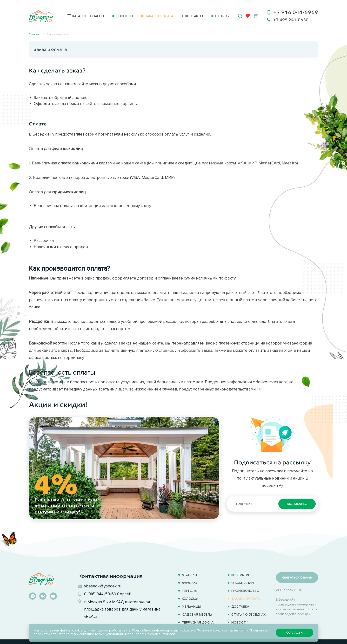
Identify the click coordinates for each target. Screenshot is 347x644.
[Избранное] (248, 16)
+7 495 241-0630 (291, 20)
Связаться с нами (297, 578)
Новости (124, 16)
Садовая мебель (197, 615)
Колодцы (190, 599)
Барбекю (190, 583)
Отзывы (222, 16)
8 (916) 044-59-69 (100, 594)
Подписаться (297, 504)
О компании (243, 583)
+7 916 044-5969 (296, 12)
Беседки (189, 575)
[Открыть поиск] (240, 16)
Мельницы (191, 607)
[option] (124, 468)
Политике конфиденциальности (222, 630)
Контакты (194, 16)
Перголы (190, 591)
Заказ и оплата (159, 16)
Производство (245, 591)
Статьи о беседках (248, 615)
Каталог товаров (88, 16)
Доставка (240, 607)
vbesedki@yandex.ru (103, 586)
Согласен (294, 633)
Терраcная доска (198, 622)
